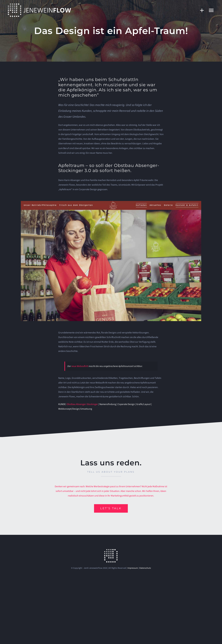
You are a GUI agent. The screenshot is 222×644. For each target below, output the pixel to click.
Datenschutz (145, 568)
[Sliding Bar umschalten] (200, 10)
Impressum (133, 568)
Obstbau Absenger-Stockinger (82, 404)
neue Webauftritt (80, 366)
